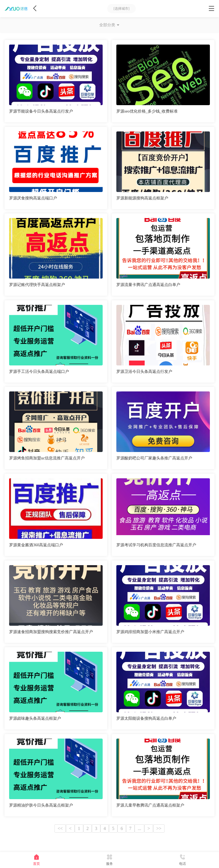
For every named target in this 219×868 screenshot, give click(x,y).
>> (159, 828)
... (139, 828)
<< (60, 828)
